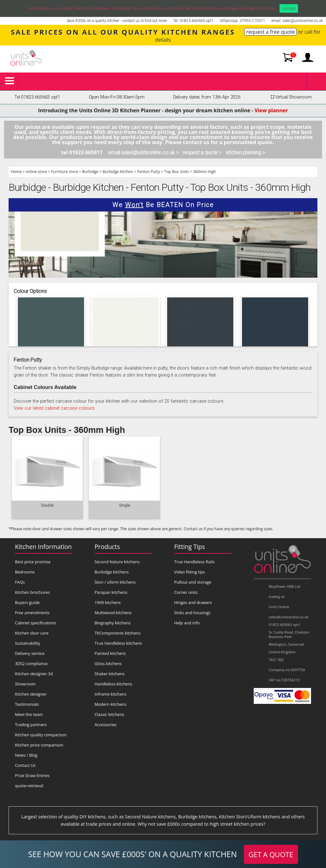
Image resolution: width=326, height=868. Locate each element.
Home (16, 172)
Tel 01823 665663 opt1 (37, 97)
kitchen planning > (245, 153)
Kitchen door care (32, 633)
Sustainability (28, 643)
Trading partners (31, 725)
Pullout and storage (193, 582)
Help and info (187, 623)
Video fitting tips (190, 572)
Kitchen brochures (32, 592)
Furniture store (65, 172)
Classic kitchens (109, 714)
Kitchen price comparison (39, 745)
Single (124, 505)
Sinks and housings (192, 613)
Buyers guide (27, 602)
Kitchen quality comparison (41, 735)
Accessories (106, 725)
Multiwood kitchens (113, 613)
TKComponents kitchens (118, 633)
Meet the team (29, 714)
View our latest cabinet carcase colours (54, 408)
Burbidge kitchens (112, 572)
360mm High (205, 172)
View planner (271, 110)
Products (107, 547)
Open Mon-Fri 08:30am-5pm (117, 97)
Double (47, 505)
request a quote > (202, 153)
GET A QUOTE (271, 854)
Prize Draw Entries (32, 775)
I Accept (289, 8)
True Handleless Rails (194, 562)
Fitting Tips (190, 547)
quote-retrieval (29, 786)
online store (36, 172)
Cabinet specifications (36, 623)
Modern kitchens (110, 704)
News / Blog (26, 755)
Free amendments (32, 613)
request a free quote (270, 32)
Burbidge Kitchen (118, 172)
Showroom (25, 684)
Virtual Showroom (290, 97)
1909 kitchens (108, 602)
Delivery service (30, 653)
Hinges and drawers (193, 602)
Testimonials (27, 704)
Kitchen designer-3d (34, 674)
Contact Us (25, 765)
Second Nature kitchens (117, 562)
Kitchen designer (31, 694)
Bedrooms (25, 572)
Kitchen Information (43, 547)
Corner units (186, 592)
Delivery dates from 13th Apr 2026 (207, 97)
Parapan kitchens (111, 592)
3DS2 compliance (31, 663)
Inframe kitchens (110, 694)
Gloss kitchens (108, 663)
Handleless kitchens (113, 684)
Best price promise (33, 562)
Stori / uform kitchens (115, 582)
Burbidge (90, 172)
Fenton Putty (149, 172)
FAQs (20, 582)
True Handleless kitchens (118, 643)
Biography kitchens (113, 623)
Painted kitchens (110, 653)
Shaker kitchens (110, 674)
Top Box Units (177, 172)
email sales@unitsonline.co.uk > (143, 153)
